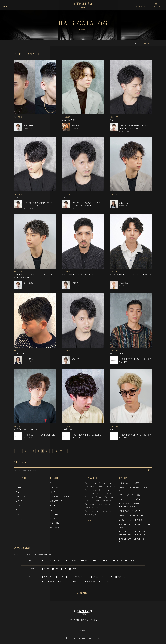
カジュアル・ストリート (60, 501)
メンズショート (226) (104, 494)
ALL (17, 483)
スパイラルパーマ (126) (93, 511)
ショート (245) (91, 494)
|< (16, 451)
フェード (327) (111, 487)
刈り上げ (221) (91, 497)
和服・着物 (54, 523)
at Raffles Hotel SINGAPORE (131, 520)
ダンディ (19, 519)
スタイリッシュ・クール (60, 496)
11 (61, 451)
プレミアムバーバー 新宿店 (130, 495)
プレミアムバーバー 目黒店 (130, 499)
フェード (19, 492)
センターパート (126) (93, 508)
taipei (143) (90, 504)
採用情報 (85, 620)
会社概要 (94, 620)
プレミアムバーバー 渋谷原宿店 (132, 515)
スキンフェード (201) (93, 501)
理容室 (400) (90, 487)
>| (71, 451)
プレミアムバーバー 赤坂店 (130, 511)
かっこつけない (56, 528)
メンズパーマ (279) (92, 490)
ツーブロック (21, 496)
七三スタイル (55, 510)
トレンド (19, 514)
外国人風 (54, 519)
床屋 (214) (101, 497)
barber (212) (110, 497)
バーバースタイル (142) (103, 504)
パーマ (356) (100, 487)
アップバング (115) (109, 511)
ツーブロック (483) (92, 483)
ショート (19, 487)
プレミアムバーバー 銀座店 (130, 483)
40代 (64, 569)
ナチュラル (54, 487)
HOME (135, 43)
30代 (56, 569)
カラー (18, 510)
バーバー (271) (105, 490)
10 (56, 451)
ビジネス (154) (106, 501)
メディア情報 (74, 620)
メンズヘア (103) (91, 515)
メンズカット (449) (106, 483)
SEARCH (83, 593)
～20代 (47, 569)
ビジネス (19, 501)
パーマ (18, 505)
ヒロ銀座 (83, 630)
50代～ (74, 569)
